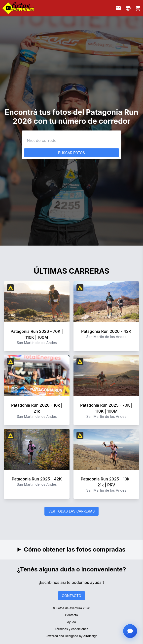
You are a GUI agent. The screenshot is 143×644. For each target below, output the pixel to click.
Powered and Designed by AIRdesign (71, 636)
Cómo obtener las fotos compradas (75, 549)
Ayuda (71, 622)
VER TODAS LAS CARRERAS (72, 511)
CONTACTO (71, 596)
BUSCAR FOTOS (71, 153)
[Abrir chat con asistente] (130, 631)
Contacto (71, 615)
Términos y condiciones (72, 629)
